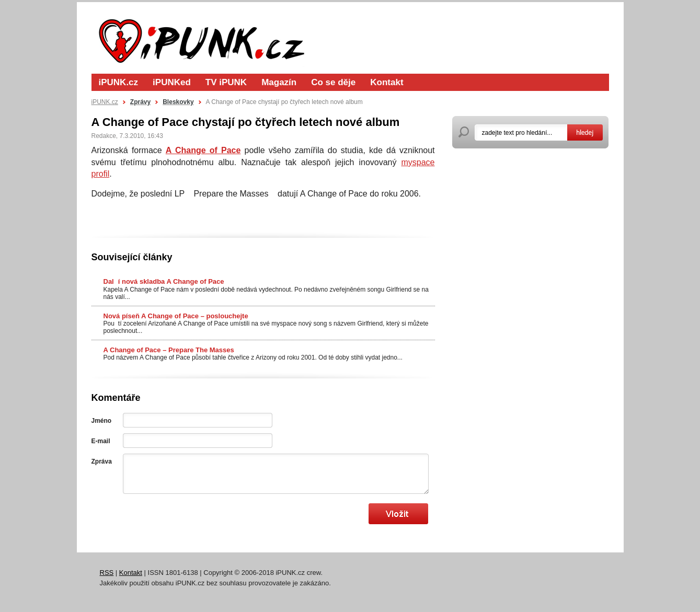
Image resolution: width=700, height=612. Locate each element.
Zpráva (102, 461)
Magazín (279, 82)
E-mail (101, 441)
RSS (107, 573)
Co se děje (333, 82)
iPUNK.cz (119, 82)
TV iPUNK (226, 82)
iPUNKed (172, 82)
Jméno (102, 421)
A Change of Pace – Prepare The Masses (169, 350)
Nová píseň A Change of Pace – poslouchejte (176, 316)
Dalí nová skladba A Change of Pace (164, 281)
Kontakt (387, 82)
